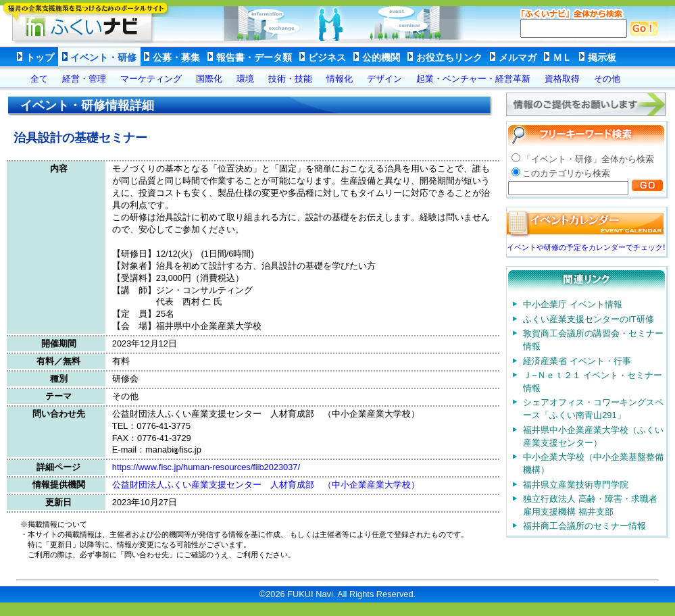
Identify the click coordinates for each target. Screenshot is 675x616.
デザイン (384, 79)
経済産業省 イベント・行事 (577, 361)
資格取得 (562, 79)
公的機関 (381, 57)
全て (39, 79)
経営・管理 (84, 79)
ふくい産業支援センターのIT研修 (588, 319)
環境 (245, 79)
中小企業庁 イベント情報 (573, 304)
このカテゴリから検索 (566, 173)
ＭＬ (562, 57)
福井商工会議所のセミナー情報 (584, 526)
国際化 (209, 79)
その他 (607, 79)
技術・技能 (290, 79)
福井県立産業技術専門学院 (576, 485)
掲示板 (602, 57)
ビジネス (327, 57)
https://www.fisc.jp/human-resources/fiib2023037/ (206, 467)
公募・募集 (176, 57)
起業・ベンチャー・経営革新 (473, 79)
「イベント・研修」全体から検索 (588, 159)
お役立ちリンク (449, 57)
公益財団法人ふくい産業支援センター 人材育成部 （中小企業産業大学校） (266, 485)
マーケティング (151, 79)
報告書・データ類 (254, 57)
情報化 (340, 79)
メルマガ (518, 57)
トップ (40, 57)
